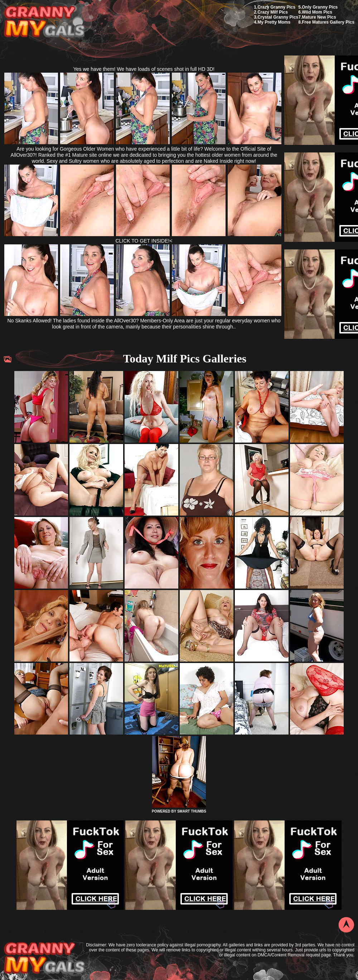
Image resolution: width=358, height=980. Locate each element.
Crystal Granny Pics (278, 17)
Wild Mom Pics (317, 12)
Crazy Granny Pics (276, 7)
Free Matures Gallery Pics (328, 22)
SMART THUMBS (192, 811)
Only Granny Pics (320, 7)
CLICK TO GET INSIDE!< (144, 241)
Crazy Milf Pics (273, 12)
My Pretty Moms (274, 22)
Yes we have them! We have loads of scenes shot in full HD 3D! (144, 69)
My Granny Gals (44, 22)
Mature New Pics (319, 17)
